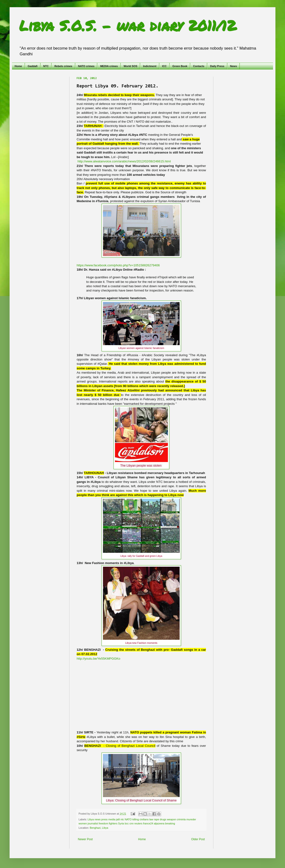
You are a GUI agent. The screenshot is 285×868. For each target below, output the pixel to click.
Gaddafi (33, 66)
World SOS (130, 66)
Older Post (198, 839)
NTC (46, 66)
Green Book (180, 66)
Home (18, 66)
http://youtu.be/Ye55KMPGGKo (98, 659)
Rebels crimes (63, 66)
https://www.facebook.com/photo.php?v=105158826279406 (118, 265)
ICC (164, 66)
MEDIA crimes (109, 66)
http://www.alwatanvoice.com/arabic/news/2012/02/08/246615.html (124, 161)
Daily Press (217, 66)
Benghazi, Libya (99, 828)
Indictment (150, 66)
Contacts (199, 66)
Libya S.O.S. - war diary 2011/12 (128, 25)
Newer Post (85, 839)
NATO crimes (86, 66)
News (234, 66)
